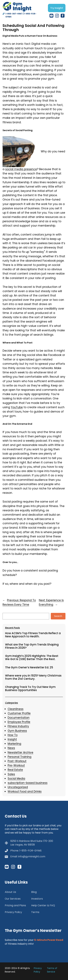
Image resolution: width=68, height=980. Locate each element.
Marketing (14, 744)
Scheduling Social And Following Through (33, 28)
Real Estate (15, 770)
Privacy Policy (13, 912)
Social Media (16, 779)
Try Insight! (57, 8)
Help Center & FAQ (43, 905)
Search (58, 616)
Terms (35, 912)
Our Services (13, 899)
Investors (37, 899)
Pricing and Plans (15, 905)
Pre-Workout (16, 765)
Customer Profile (19, 713)
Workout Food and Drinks (25, 791)
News (11, 748)
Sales (11, 774)
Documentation (19, 718)
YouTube (17, 407)
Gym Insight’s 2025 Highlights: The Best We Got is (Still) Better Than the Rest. (32, 658)
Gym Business (17, 731)
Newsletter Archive (20, 752)
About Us (10, 892)
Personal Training (20, 757)
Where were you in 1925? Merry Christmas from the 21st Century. (33, 677)
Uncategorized (18, 787)
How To (13, 735)
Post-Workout (17, 761)
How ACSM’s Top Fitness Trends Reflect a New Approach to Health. (33, 635)
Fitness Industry (18, 726)
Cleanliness (16, 709)
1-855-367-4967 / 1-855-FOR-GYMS (21, 15)
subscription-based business (28, 783)
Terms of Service (52, 970)
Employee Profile (19, 722)
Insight (12, 739)
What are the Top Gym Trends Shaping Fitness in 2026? (32, 646)
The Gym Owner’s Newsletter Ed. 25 (29, 668)
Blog (34, 892)
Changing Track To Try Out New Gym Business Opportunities (30, 689)
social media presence (21, 169)
